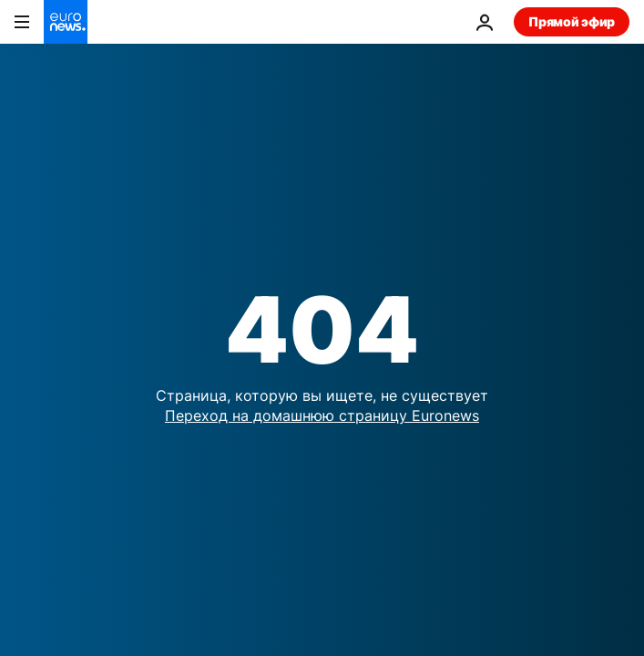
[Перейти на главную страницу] (66, 22)
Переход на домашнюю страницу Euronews (322, 415)
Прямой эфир (572, 21)
